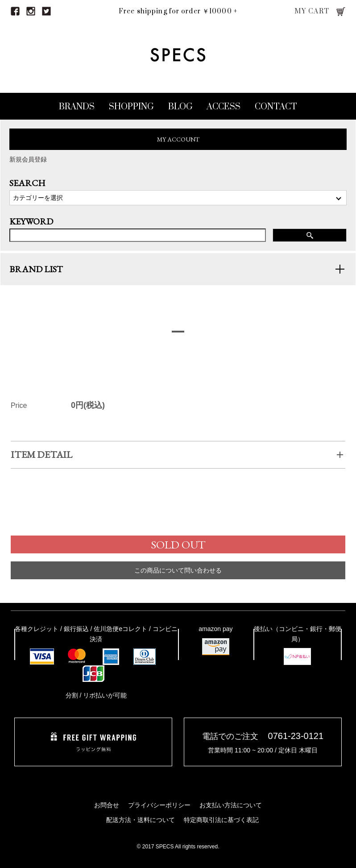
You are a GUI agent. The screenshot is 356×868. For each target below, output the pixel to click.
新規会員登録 (28, 159)
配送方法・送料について (141, 820)
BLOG (180, 107)
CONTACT (276, 107)
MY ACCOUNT (178, 139)
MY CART (312, 11)
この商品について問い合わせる (178, 580)
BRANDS (77, 107)
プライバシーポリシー (159, 805)
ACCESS (224, 107)
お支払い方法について (231, 805)
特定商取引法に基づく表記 (221, 820)
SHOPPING (131, 107)
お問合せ (107, 805)
